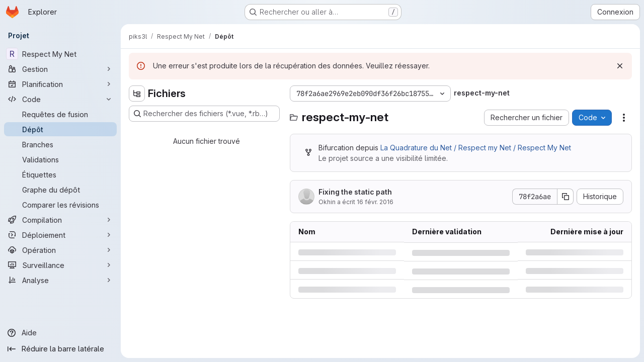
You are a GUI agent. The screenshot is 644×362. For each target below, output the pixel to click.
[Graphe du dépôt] (60, 190)
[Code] (60, 99)
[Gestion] (60, 69)
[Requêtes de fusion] (60, 114)
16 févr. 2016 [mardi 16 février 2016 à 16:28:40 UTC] (375, 202)
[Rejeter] (620, 66)
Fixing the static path (355, 192)
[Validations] (60, 159)
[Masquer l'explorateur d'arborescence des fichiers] (137, 94)
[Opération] (60, 250)
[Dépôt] (60, 129)
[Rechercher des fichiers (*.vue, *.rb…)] (204, 114)
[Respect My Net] (60, 54)
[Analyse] (60, 280)
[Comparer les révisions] (60, 205)
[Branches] (60, 144)
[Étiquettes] (60, 174)
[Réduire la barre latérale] (60, 349)
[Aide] (60, 333)
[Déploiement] (60, 235)
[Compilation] (60, 220)
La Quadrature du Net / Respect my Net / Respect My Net (476, 148)
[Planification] (60, 84)
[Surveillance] (60, 265)
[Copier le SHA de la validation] (566, 197)
